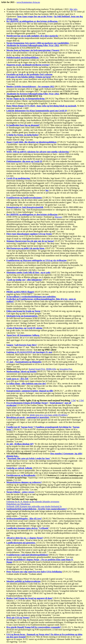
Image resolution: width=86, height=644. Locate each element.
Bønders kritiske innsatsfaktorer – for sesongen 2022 (30, 86)
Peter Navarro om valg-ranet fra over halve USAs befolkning (34, 572)
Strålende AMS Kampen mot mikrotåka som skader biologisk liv (34, 506)
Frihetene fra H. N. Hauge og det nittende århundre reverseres (33, 502)
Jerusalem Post (66, 369)
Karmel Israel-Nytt (37, 369)
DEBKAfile (51, 369)
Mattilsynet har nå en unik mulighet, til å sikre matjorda (32, 36)
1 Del (73, 400)
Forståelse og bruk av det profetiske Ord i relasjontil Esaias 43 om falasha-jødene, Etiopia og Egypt (29, 76)
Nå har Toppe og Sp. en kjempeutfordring (26, 99)
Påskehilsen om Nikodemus (18, 504)
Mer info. (73, 9)
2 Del (81, 400)
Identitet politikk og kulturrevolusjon (23, 581)
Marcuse (58, 217)
